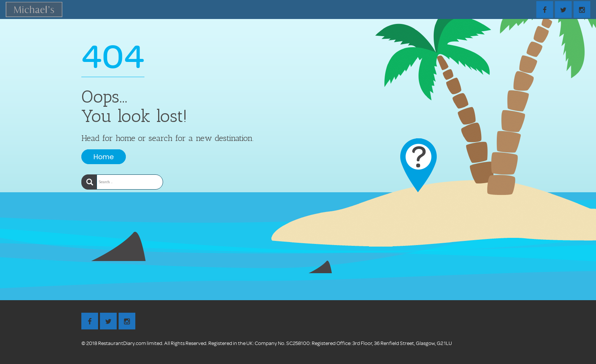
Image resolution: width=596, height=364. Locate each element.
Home (104, 157)
